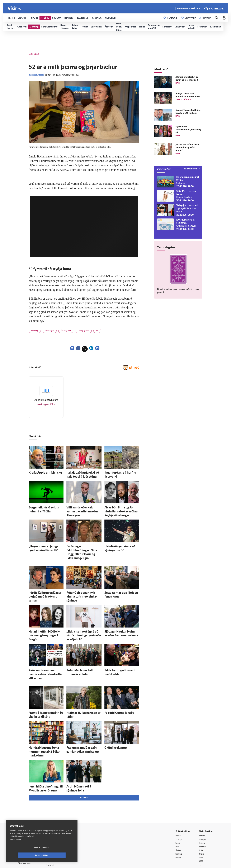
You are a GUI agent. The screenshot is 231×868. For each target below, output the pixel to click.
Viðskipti (180, 801)
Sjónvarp (180, 816)
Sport (178, 805)
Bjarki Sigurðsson (36, 75)
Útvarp (178, 820)
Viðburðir (203, 809)
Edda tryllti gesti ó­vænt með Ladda (122, 648)
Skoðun (179, 813)
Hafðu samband (57, 816)
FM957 (202, 820)
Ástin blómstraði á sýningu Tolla (82, 750)
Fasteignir (203, 801)
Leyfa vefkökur (59, 855)
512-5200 (59, 809)
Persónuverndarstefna (29, 815)
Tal (200, 828)
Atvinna (202, 805)
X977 (201, 824)
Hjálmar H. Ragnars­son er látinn (82, 684)
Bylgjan (202, 816)
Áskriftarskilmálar (58, 824)
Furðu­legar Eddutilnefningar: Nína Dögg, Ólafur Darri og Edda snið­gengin (83, 545)
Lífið (178, 809)
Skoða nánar (15, 848)
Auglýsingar (55, 812)
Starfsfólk (54, 827)
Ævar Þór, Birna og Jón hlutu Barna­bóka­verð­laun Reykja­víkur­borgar (121, 509)
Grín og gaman (92, 331)
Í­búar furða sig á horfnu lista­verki (121, 473)
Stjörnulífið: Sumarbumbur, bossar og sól (188, 130)
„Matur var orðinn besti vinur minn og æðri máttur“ (187, 148)
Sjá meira (84, 759)
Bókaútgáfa (53, 331)
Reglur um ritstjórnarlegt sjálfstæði (30, 810)
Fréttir (178, 797)
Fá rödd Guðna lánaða (115, 684)
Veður (201, 813)
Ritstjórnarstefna (58, 820)
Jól (108, 331)
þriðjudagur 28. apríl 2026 (188, 9)
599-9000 (27, 826)
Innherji (202, 797)
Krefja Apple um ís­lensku (41, 473)
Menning (36, 331)
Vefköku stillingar (24, 855)
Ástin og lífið (72, 331)
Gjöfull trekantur (113, 717)
